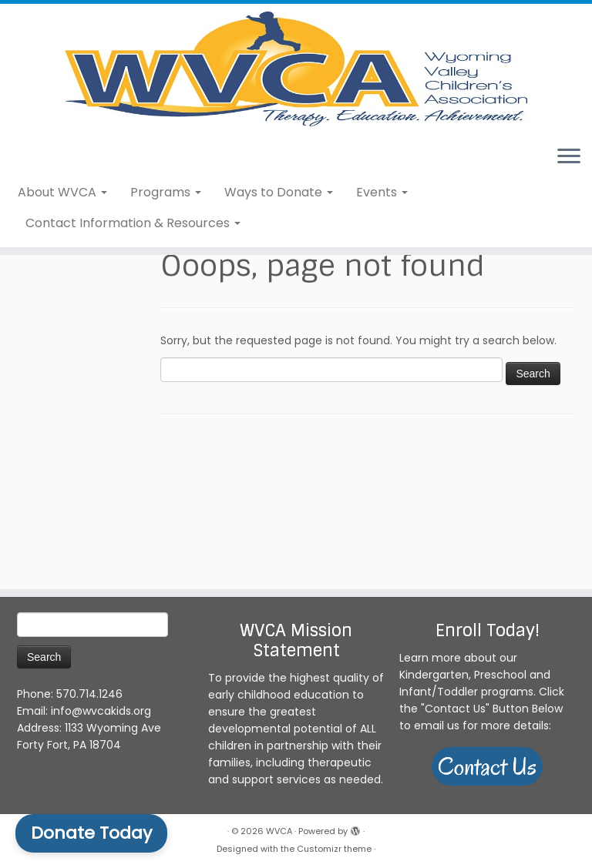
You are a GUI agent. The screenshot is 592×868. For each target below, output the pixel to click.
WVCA (279, 831)
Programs (166, 273)
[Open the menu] (569, 239)
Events (382, 273)
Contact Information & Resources (133, 304)
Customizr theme (334, 849)
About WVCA (62, 273)
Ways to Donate (279, 273)
